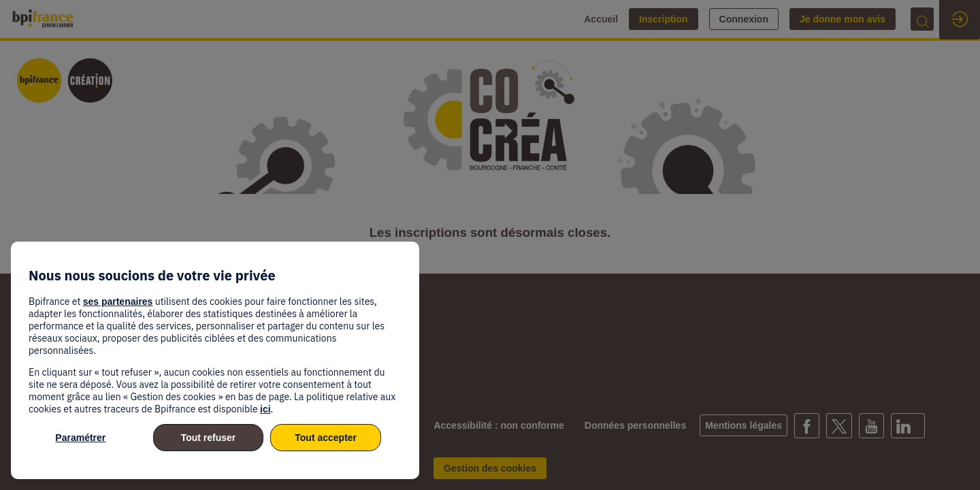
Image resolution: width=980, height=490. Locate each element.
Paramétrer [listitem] (80, 438)
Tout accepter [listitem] (326, 438)
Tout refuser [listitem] (209, 438)
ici (265, 409)
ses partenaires (118, 301)
